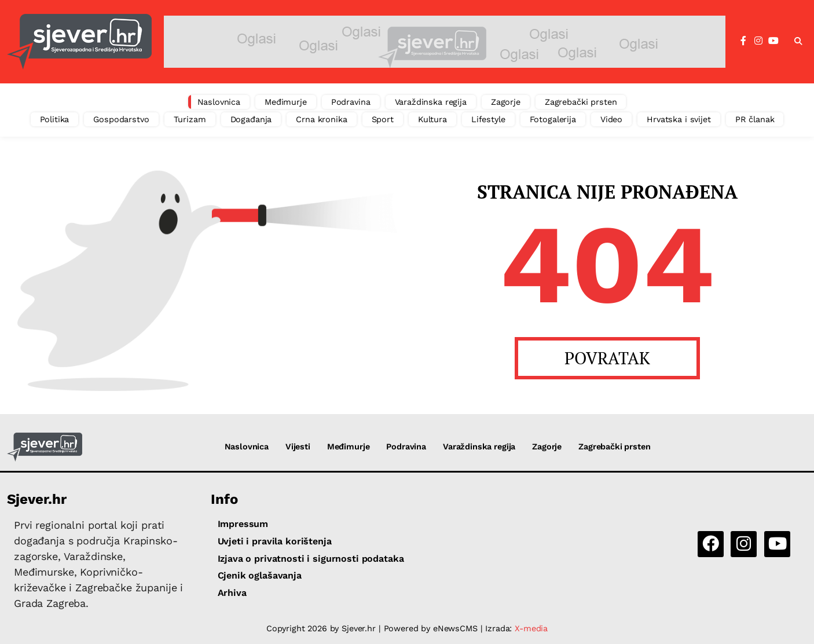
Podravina (351, 102)
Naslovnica (219, 102)
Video (611, 119)
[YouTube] (773, 41)
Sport (383, 119)
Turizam (190, 119)
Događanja (251, 119)
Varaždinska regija (431, 102)
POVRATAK (607, 358)
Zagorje (506, 102)
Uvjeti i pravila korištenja (275, 541)
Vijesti (298, 447)
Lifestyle (488, 119)
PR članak (755, 119)
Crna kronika (321, 119)
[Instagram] (758, 41)
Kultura (432, 119)
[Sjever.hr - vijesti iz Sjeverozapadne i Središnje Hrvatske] (79, 42)
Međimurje (286, 102)
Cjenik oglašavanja (260, 575)
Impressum (243, 524)
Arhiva (232, 593)
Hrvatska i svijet (679, 119)
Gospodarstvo (121, 119)
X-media (531, 628)
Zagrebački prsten (581, 102)
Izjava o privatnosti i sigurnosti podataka (311, 559)
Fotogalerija (553, 119)
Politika (55, 119)
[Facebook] (743, 41)
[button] (798, 42)
